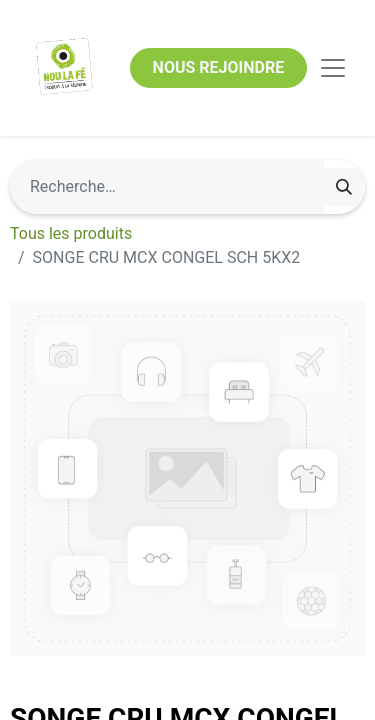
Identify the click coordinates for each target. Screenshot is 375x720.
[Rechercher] (344, 187)
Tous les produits (71, 233)
